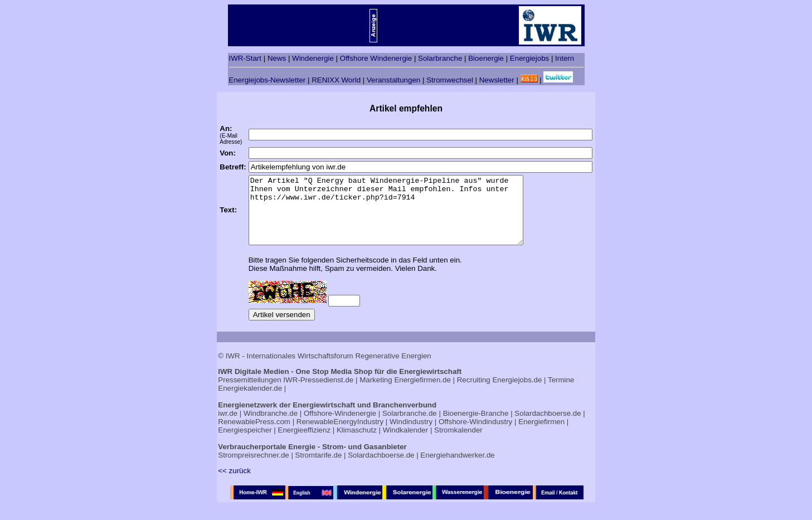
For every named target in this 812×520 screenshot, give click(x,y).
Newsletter (497, 80)
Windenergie (313, 58)
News (277, 58)
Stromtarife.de (319, 468)
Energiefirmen (541, 435)
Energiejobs (529, 58)
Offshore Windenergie (376, 58)
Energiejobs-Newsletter (268, 80)
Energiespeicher (245, 443)
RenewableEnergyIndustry (340, 435)
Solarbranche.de (410, 427)
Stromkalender (458, 443)
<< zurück (234, 484)
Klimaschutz (357, 443)
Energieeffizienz (305, 443)
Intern (565, 58)
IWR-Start (245, 58)
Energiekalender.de (250, 402)
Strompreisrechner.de (253, 468)
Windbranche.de (271, 427)
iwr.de (228, 427)
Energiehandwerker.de (457, 468)
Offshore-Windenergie (340, 427)
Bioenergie (486, 58)
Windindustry (411, 435)
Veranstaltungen (393, 80)
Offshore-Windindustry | (478, 435)
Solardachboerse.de (548, 427)
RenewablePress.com (254, 435)
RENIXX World (336, 80)
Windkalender (406, 443)
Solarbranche (440, 58)
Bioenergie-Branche (476, 427)
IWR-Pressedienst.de (318, 393)
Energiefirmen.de (422, 393)
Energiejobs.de (517, 393)
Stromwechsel (450, 80)
